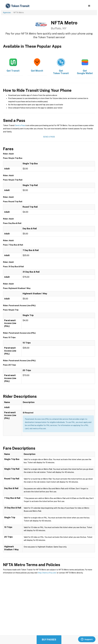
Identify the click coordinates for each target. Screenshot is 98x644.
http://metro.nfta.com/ (47, 573)
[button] (89, 6)
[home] (18, 6)
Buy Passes (49, 640)
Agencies (7, 13)
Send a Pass (20, 125)
